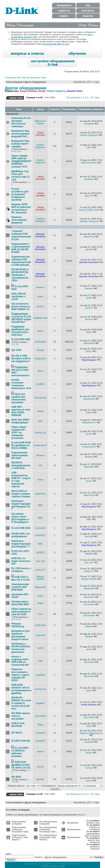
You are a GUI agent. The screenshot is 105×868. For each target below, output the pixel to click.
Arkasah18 (89, 467)
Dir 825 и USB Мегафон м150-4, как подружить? (21, 359)
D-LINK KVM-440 (21, 741)
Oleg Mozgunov (89, 360)
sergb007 (40, 703)
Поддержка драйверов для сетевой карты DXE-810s (20, 331)
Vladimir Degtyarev (56, 91)
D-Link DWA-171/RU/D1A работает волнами (20, 752)
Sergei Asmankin (29, 91)
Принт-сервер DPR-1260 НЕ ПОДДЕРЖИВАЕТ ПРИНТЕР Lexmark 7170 (21, 161)
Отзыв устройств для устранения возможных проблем (20, 194)
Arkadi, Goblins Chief (89, 210)
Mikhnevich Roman (40, 122)
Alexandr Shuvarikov (40, 235)
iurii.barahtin (89, 615)
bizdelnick (89, 179)
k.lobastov (40, 733)
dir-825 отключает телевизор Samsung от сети (21, 384)
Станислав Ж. (40, 445)
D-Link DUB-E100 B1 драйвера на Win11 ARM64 (21, 445)
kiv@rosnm (40, 625)
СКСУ (89, 147)
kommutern (89, 597)
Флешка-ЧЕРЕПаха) (18, 625)
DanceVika (89, 662)
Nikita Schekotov (89, 163)
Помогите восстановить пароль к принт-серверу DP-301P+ (21, 675)
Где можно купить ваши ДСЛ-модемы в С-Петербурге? (20, 518)
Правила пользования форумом (19, 220)
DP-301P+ (17, 733)
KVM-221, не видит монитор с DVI (21, 561)
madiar (40, 411)
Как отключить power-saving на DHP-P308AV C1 (21, 307)
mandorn (40, 287)
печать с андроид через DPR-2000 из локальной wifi (20, 661)
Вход (11, 25)
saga (40, 661)
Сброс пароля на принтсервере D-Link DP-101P (21, 612)
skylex (41, 296)
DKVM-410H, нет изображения (21, 535)
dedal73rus (89, 237)
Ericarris (89, 319)
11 (18, 151)
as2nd (40, 648)
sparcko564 (89, 343)
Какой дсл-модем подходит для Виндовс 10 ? (21, 505)
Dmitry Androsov (89, 705)
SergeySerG (41, 359)
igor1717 (89, 196)
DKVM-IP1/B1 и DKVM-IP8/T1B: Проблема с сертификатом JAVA (20, 275)
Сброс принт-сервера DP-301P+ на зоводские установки (19, 433)
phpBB (46, 864)
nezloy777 (40, 570)
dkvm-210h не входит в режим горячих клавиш (21, 494)
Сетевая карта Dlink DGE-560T (20, 603)
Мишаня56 (41, 587)
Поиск (93, 25)
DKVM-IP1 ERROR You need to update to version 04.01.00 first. (21, 703)
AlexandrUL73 (89, 422)
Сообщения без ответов (17, 78)
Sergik (42, 91)
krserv (40, 480)
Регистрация (25, 25)
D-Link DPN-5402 (21, 339)
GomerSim (41, 528)
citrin (40, 614)
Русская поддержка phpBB (52, 866)
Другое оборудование (35, 82)
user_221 (40, 561)
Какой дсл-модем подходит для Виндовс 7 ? (21, 544)
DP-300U (16, 777)
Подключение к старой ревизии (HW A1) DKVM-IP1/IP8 (21, 248)
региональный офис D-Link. (56, 44)
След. (97, 98)
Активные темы (38, 78)
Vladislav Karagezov (41, 220)
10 (15, 151)
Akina (40, 371)
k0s (40, 465)
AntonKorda (40, 398)
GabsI (40, 596)
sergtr (40, 603)
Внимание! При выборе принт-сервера (20, 144)
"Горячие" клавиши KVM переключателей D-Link (21, 235)
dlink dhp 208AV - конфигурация (21, 421)
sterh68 (89, 249)
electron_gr (40, 433)
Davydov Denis (75, 91)
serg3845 (40, 675)
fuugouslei (40, 635)
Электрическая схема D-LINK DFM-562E (20, 587)
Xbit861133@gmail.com (91, 733)
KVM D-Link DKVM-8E (18, 725)
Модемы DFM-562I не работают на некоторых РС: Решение (21, 208)
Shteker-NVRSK (40, 578)
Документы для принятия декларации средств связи (21, 635)
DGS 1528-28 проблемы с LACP (19, 296)
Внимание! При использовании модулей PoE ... (20, 134)
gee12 (89, 351)
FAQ (83, 25)
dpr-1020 (16, 350)
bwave (40, 751)
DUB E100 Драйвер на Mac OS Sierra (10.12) (21, 765)
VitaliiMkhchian (40, 318)
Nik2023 (40, 552)
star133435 (40, 716)
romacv (40, 767)
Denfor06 (40, 741)
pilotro (89, 781)
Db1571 (41, 307)
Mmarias (40, 455)
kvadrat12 (40, 535)
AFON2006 (40, 342)
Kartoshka (89, 124)
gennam (40, 779)
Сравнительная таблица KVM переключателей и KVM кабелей (21, 261)
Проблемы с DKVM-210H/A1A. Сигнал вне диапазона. (21, 648)
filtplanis (89, 636)
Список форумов (14, 82)
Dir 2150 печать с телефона (21, 570)
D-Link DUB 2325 (21, 528)
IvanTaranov (40, 689)
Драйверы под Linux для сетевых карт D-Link (21, 175)
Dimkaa (40, 350)
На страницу (72, 98)
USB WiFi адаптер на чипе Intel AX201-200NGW (21, 411)
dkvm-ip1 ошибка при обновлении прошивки (19, 398)
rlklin (41, 421)
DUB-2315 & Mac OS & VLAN (20, 578)
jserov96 (89, 536)
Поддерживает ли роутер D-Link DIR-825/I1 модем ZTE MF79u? (21, 318)
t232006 (40, 384)
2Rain (41, 725)
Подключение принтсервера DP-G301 (20, 455)
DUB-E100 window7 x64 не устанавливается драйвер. (21, 689)
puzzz (89, 690)
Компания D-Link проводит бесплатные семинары (21, 122)
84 (92, 98)
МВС (40, 505)
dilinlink (89, 626)
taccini (89, 434)
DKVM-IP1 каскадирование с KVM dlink (21, 465)
